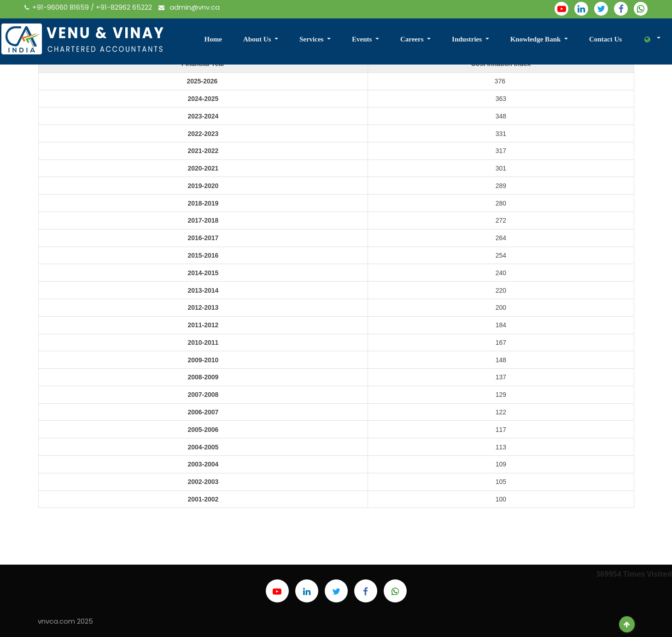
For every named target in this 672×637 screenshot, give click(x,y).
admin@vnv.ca (189, 7)
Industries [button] (468, 39)
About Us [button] (258, 39)
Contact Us (605, 39)
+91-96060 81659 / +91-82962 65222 (89, 7)
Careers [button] (413, 39)
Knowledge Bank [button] (536, 39)
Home (213, 39)
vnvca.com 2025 (65, 621)
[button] (648, 40)
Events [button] (363, 39)
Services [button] (312, 39)
